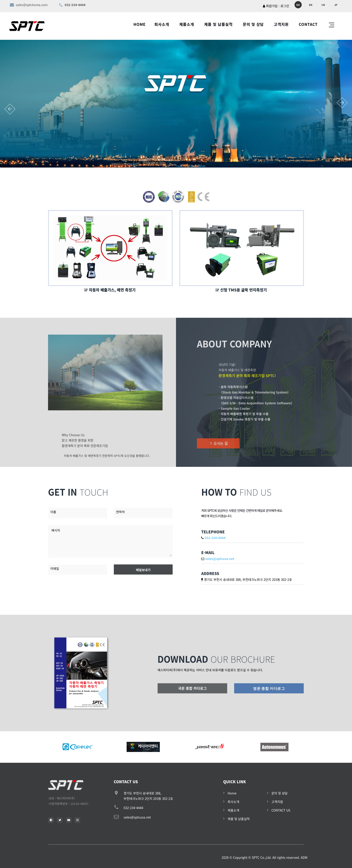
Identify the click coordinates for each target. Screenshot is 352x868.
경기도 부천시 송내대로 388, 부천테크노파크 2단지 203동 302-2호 (248, 579)
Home (232, 793)
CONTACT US (281, 810)
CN (323, 5)
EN (311, 5)
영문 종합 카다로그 (269, 693)
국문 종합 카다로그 (192, 693)
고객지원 (281, 24)
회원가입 (270, 6)
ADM (304, 857)
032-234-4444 (133, 808)
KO (298, 5)
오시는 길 (218, 449)
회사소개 (162, 24)
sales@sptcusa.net (137, 817)
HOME (139, 24)
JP (336, 5)
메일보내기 (143, 570)
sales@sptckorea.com (32, 5)
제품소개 (187, 24)
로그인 (285, 6)
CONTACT (308, 24)
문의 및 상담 (253, 24)
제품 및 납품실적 (219, 24)
